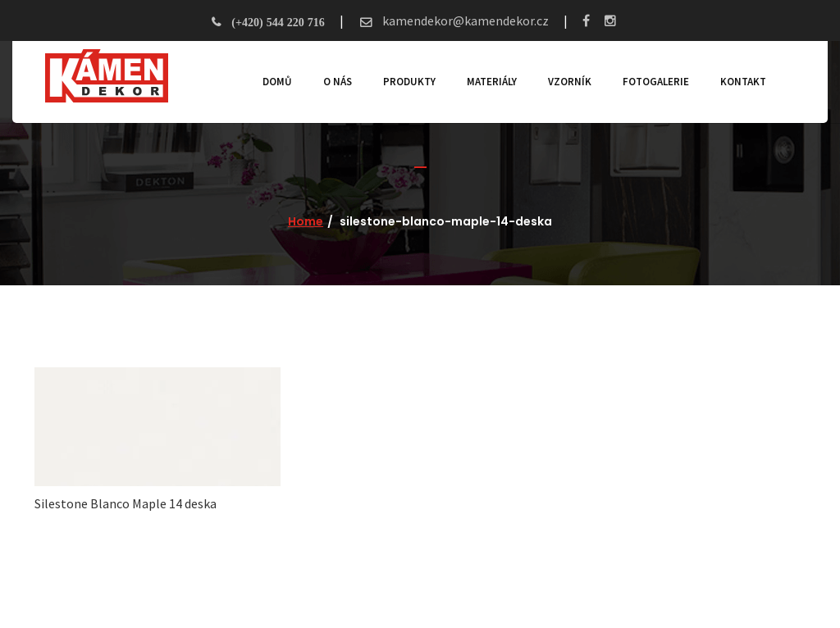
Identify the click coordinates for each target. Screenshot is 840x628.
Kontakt (743, 82)
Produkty (409, 82)
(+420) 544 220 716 (278, 22)
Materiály (492, 82)
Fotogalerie (656, 82)
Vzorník (570, 82)
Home (306, 221)
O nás (338, 82)
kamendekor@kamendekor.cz (464, 20)
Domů (277, 82)
